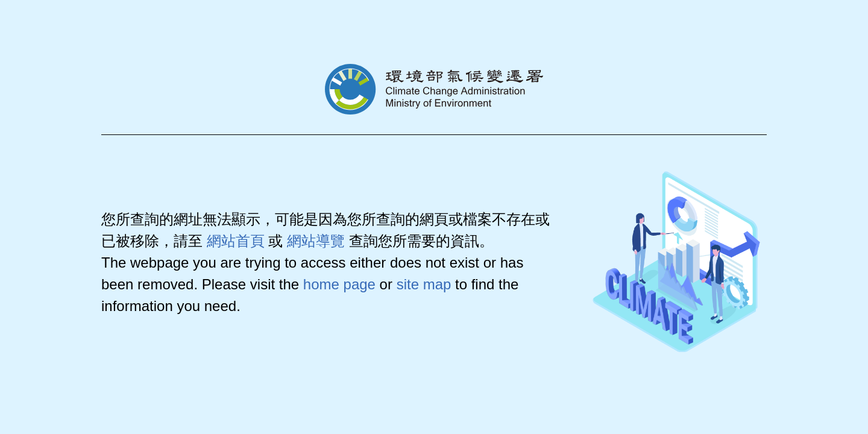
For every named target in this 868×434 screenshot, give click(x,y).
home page (339, 284)
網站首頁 (236, 241)
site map (424, 284)
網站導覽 (316, 241)
